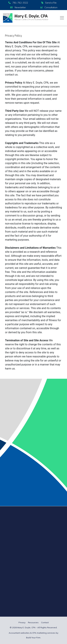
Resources (33, 622)
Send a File (49, 3)
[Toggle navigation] (62, 18)
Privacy (22, 622)
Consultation (49, 7)
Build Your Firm (33, 638)
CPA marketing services (44, 633)
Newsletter (18, 7)
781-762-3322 (18, 3)
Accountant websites (19, 633)
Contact (45, 622)
